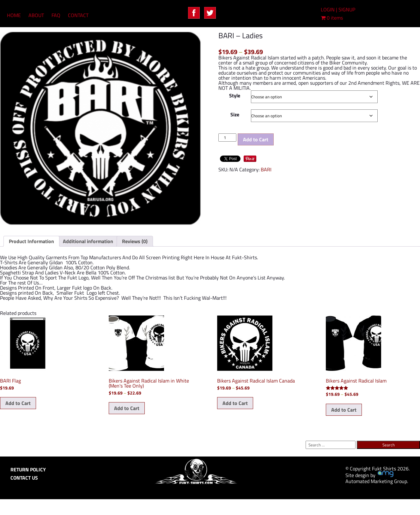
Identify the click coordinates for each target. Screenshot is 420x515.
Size (235, 114)
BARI (266, 169)
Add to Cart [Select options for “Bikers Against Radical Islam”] (344, 410)
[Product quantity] (227, 138)
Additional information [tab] (88, 241)
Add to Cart (256, 139)
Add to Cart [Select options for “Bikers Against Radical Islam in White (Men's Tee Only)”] (127, 408)
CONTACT (78, 15)
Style (235, 95)
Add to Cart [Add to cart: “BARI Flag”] (18, 403)
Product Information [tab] (31, 241)
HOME (14, 15)
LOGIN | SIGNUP (338, 9)
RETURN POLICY (28, 469)
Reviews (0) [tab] (135, 241)
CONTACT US (24, 478)
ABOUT (36, 15)
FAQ (56, 15)
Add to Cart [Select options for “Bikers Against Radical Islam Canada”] (235, 403)
